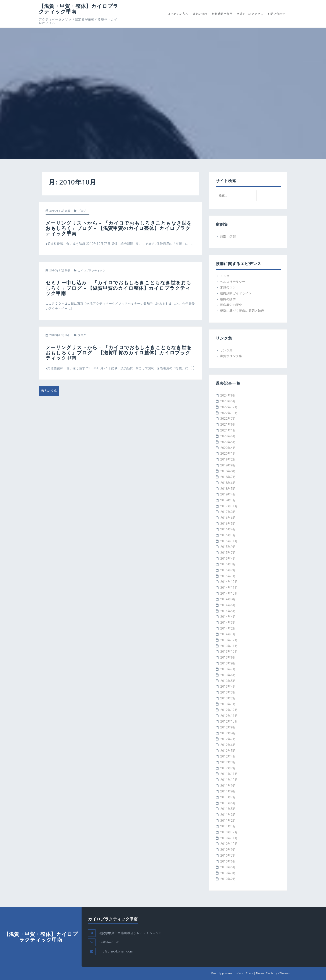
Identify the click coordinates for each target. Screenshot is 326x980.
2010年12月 (229, 832)
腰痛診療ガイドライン (236, 293)
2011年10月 (229, 780)
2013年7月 (228, 669)
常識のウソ (228, 287)
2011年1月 (228, 826)
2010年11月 (229, 838)
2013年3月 (228, 692)
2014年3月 (228, 623)
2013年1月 (228, 704)
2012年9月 (228, 727)
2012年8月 (228, 733)
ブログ (82, 211)
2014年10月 (229, 594)
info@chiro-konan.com (116, 951)
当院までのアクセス (250, 14)
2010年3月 (228, 873)
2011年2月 (228, 821)
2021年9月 (228, 424)
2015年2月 (228, 570)
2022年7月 (228, 419)
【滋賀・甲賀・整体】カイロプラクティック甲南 (79, 9)
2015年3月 (228, 564)
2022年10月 (229, 413)
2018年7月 (228, 477)
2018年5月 (228, 489)
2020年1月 (228, 454)
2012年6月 (228, 745)
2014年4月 (228, 617)
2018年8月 (228, 471)
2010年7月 (228, 856)
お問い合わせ (276, 14)
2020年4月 (228, 448)
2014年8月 (228, 599)
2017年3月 (228, 512)
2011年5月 (228, 809)
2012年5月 (228, 751)
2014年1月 (228, 634)
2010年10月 (229, 844)
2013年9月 (228, 657)
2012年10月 (229, 721)
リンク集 (226, 350)
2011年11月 (229, 774)
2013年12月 (229, 640)
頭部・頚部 (228, 236)
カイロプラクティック (91, 271)
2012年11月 (229, 716)
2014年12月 (229, 582)
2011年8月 (228, 791)
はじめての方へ (178, 14)
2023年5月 (228, 401)
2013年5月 (228, 681)
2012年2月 (228, 768)
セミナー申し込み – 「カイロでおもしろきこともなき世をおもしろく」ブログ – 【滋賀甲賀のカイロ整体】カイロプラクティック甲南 (119, 288)
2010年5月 (228, 867)
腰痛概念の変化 (231, 305)
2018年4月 (228, 494)
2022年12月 (229, 407)
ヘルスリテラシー (233, 282)
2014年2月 (228, 628)
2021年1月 (228, 430)
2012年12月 (229, 710)
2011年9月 (228, 786)
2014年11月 (229, 588)
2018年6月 (228, 483)
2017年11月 (229, 506)
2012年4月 (228, 756)
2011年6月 (228, 803)
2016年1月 (228, 535)
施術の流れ (200, 14)
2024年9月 (228, 395)
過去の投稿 (49, 391)
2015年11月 (229, 541)
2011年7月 (228, 797)
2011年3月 (228, 815)
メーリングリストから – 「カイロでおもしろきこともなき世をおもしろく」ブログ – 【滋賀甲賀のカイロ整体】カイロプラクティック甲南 (119, 228)
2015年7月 (228, 553)
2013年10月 (229, 652)
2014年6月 (228, 605)
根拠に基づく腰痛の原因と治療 (242, 311)
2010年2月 (228, 879)
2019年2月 (228, 459)
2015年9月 (228, 547)
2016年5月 (228, 524)
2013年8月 (228, 663)
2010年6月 (228, 861)
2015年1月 (228, 576)
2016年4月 (228, 529)
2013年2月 (228, 698)
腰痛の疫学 (228, 299)
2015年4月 (228, 559)
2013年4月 (228, 687)
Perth (269, 973)
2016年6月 (228, 518)
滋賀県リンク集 (231, 356)
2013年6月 (228, 675)
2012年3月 (228, 762)
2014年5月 (228, 611)
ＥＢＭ (225, 276)
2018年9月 (228, 465)
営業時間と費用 (222, 14)
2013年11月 (229, 646)
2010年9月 (228, 850)
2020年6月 (228, 436)
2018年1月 (228, 500)
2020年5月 (228, 442)
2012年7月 (228, 739)
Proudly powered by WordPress (232, 973)
